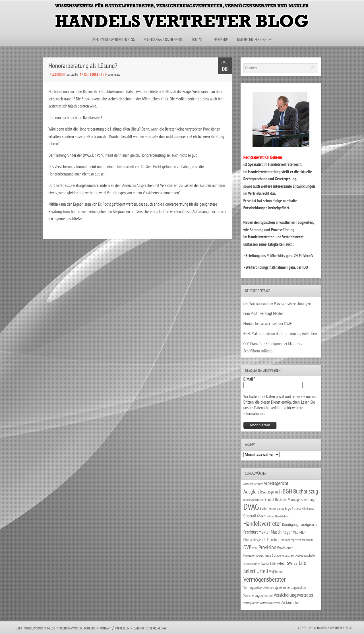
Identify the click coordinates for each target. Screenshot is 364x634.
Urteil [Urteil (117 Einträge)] (262, 571)
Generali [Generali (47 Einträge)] (250, 516)
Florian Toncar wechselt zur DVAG (268, 324)
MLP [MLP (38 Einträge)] (302, 532)
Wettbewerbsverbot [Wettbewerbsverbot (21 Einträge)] (270, 603)
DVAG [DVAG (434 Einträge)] (251, 507)
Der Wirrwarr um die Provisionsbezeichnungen (277, 303)
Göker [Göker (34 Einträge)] (261, 516)
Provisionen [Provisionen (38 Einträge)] (285, 548)
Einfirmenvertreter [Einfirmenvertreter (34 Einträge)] (272, 508)
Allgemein (57, 75)
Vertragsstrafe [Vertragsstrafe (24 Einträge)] (251, 603)
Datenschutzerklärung (255, 40)
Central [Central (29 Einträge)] (270, 499)
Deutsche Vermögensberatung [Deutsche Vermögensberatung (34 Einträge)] (295, 499)
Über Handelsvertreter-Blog (113, 40)
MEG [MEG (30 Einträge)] (296, 532)
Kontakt (197, 40)
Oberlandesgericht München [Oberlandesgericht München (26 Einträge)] (296, 540)
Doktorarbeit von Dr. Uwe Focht (139, 167)
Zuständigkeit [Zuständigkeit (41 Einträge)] (291, 603)
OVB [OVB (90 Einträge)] (248, 547)
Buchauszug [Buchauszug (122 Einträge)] (306, 491)
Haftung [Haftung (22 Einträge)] (270, 516)
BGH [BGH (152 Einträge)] (288, 491)
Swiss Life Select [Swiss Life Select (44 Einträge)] (273, 563)
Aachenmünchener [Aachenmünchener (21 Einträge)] (253, 484)
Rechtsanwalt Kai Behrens (163, 40)
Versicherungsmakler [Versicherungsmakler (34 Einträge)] (292, 587)
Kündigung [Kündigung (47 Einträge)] (290, 524)
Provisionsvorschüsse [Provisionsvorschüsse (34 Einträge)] (257, 555)
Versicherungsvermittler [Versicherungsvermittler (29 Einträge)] (258, 595)
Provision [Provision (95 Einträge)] (267, 547)
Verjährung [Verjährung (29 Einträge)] (276, 572)
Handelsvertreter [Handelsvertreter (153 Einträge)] (262, 523)
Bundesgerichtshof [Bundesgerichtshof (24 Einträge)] (254, 500)
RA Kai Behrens (91, 75)
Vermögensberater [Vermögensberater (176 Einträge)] (265, 579)
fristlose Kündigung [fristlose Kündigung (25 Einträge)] (303, 508)
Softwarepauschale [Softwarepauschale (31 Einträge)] (303, 555)
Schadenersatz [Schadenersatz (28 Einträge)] (281, 555)
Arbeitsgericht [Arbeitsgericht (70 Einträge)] (276, 483)
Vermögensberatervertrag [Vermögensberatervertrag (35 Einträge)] (261, 587)
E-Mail (249, 379)
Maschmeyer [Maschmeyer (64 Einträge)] (281, 532)
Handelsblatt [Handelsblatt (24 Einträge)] (282, 516)
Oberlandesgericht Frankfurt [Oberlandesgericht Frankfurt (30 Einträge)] (261, 540)
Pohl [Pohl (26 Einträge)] (255, 548)
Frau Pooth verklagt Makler (263, 313)
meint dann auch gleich (122, 155)
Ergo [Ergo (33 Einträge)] (288, 508)
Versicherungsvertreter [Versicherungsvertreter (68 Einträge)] (294, 595)
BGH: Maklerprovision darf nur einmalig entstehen (280, 333)
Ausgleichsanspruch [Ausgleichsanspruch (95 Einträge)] (263, 491)
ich (223, 211)
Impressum (221, 40)
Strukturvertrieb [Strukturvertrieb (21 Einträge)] (252, 564)
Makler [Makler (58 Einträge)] (264, 532)
